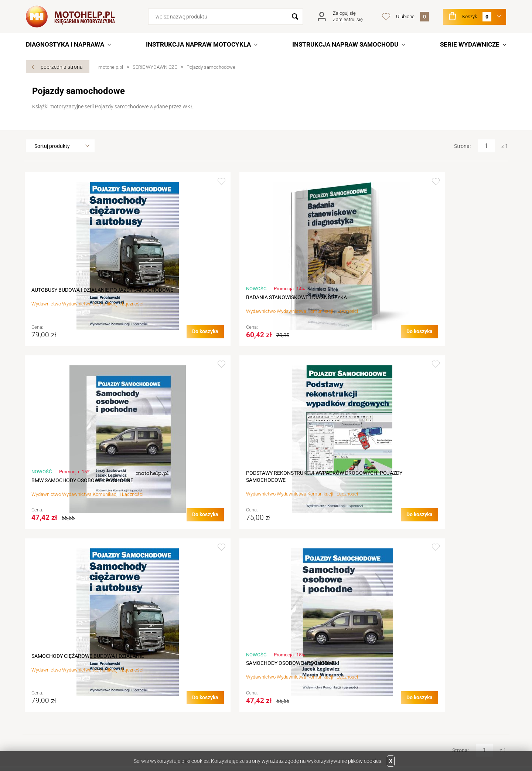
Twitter (35, 728)
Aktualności (46, 672)
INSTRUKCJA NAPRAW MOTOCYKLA (198, 44)
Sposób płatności (171, 693)
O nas (39, 651)
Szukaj (295, 17)
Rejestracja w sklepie (293, 651)
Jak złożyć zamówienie (177, 662)
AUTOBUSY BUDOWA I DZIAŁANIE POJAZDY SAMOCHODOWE (71, 293)
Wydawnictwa (404, 651)
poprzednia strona (62, 67)
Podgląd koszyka (289, 672)
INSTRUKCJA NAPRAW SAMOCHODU (345, 44)
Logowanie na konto (293, 662)
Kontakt (41, 662)
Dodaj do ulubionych (129, 181)
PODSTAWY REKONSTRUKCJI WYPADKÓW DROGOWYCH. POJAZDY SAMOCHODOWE (449, 293)
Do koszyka (113, 345)
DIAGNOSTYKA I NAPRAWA (65, 44)
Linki (393, 662)
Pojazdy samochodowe (211, 67)
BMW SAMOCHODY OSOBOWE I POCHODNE (314, 301)
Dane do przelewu (52, 682)
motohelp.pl (111, 67)
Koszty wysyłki (168, 682)
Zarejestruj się (348, 19)
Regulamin (163, 651)
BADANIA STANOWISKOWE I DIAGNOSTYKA (188, 301)
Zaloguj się (344, 13)
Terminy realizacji (170, 672)
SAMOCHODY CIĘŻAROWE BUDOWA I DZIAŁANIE (76, 490)
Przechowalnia (286, 682)
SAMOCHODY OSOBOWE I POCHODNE (199, 494)
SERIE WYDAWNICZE (470, 44)
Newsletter (282, 693)
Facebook (57, 728)
